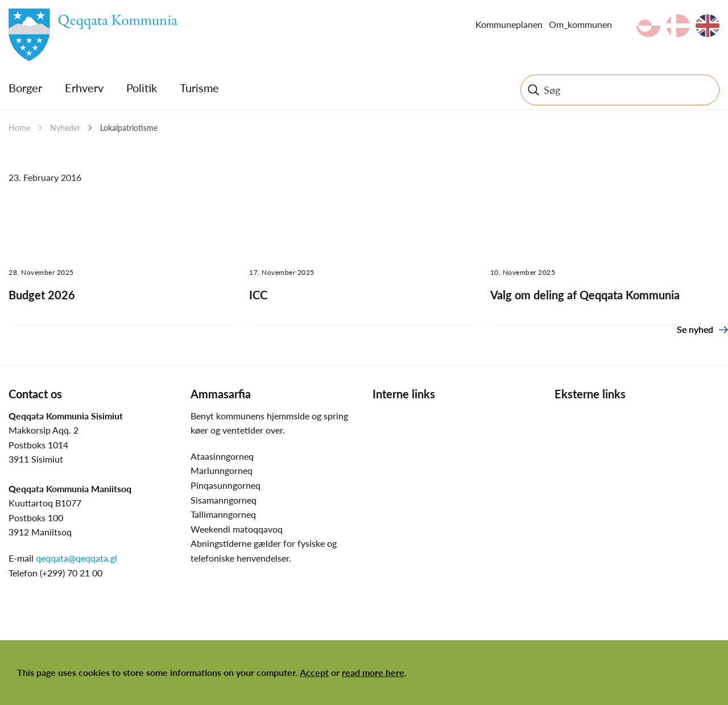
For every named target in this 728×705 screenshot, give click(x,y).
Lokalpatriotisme (129, 128)
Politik (142, 88)
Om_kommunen (580, 24)
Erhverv (84, 88)
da (678, 26)
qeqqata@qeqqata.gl (76, 558)
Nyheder (65, 128)
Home (19, 128)
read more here (373, 672)
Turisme (199, 88)
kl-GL (648, 26)
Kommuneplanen (509, 24)
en (708, 26)
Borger (25, 88)
